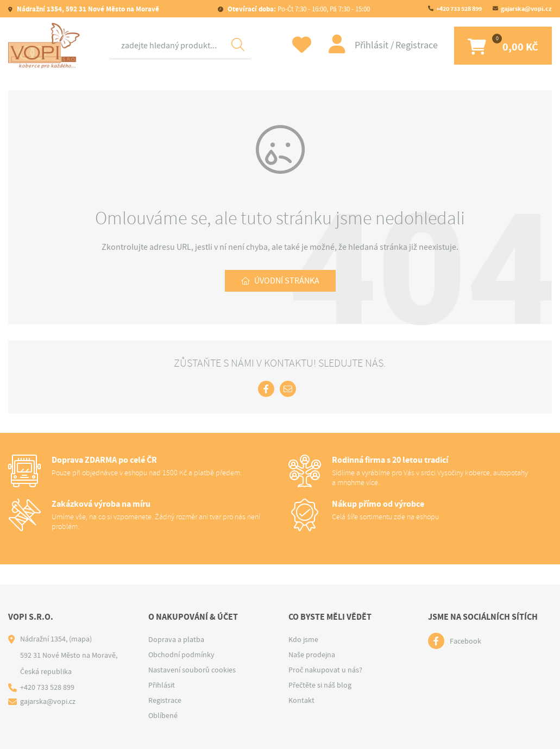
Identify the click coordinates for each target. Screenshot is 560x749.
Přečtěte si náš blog (320, 685)
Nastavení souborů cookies (192, 670)
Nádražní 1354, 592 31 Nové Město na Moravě (87, 9)
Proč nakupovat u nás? (325, 670)
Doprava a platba (176, 639)
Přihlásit (373, 45)
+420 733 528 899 (459, 9)
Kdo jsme (303, 639)
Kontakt (301, 700)
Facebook (465, 641)
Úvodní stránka (287, 281)
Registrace (417, 45)
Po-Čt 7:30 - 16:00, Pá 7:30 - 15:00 (298, 9)
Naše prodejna (312, 654)
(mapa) (80, 639)
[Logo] (46, 46)
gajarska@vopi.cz (526, 9)
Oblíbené (163, 715)
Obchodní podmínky (181, 654)
